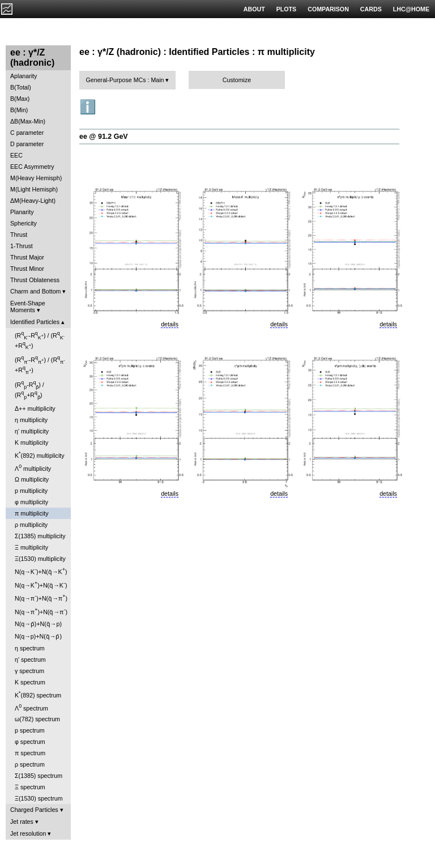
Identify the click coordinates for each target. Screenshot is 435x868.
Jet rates (22, 822)
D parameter (27, 144)
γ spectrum (29, 671)
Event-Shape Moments (28, 307)
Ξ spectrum (30, 787)
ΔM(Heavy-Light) (33, 201)
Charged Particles (34, 810)
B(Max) (20, 99)
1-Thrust (22, 246)
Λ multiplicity (33, 468)
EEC (16, 155)
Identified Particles (35, 322)
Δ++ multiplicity (35, 409)
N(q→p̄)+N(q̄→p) (38, 624)
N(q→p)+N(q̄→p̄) (38, 636)
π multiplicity (31, 513)
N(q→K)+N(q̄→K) (41, 571)
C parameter (27, 133)
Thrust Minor (27, 269)
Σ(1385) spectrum (39, 776)
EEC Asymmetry (32, 167)
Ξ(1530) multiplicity (40, 559)
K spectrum (30, 682)
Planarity (22, 212)
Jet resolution (28, 833)
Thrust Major (27, 257)
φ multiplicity (31, 502)
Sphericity (24, 223)
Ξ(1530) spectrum (39, 798)
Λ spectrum (31, 707)
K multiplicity (31, 442)
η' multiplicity (32, 431)
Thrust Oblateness (35, 280)
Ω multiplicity (32, 479)
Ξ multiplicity (31, 547)
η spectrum (30, 648)
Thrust (19, 235)
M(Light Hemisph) (34, 189)
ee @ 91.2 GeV (104, 137)
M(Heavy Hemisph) (36, 178)
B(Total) (21, 87)
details (170, 324)
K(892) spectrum (38, 694)
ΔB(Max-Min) (28, 121)
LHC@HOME (411, 9)
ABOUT (254, 9)
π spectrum (30, 753)
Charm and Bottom (35, 291)
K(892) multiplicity (40, 455)
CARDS (371, 9)
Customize (237, 80)
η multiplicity (31, 420)
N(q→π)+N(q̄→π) (41, 597)
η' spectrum (30, 659)
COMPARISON (328, 9)
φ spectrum (30, 742)
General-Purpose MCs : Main (125, 80)
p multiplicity (31, 491)
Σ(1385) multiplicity (40, 536)
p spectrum (30, 730)
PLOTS (287, 9)
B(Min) (19, 110)
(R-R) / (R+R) (40, 340)
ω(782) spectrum (37, 719)
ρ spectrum (30, 764)
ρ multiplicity (31, 525)
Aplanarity (24, 76)
